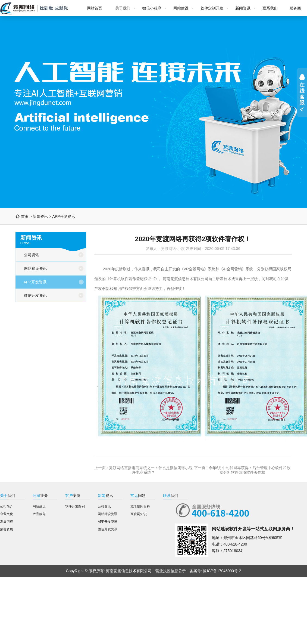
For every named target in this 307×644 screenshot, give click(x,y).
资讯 (105, 496)
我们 (8, 496)
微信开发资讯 (35, 295)
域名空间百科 (140, 506)
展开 (302, 93)
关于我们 (123, 8)
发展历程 (7, 522)
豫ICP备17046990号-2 (222, 571)
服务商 (295, 8)
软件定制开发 (212, 8)
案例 (73, 496)
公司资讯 (32, 255)
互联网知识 (139, 514)
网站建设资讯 (35, 268)
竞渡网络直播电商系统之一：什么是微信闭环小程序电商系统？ (151, 470)
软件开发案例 (75, 506)
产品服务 (39, 514)
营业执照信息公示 (171, 571)
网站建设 (181, 8)
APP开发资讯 (64, 216)
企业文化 (7, 514)
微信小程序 (152, 8)
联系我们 (270, 8)
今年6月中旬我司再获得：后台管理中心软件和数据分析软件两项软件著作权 (250, 470)
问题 (138, 496)
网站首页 (95, 8)
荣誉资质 (7, 529)
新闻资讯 (243, 8)
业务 (40, 496)
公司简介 (7, 506)
